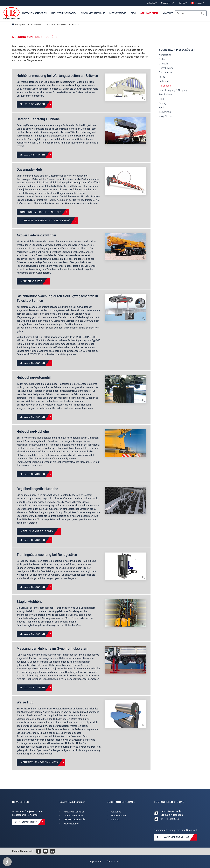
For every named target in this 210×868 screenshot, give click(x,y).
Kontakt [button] (168, 13)
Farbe (162, 77)
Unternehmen (118, 816)
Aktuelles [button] (151, 3)
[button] (7, 862)
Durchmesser (166, 72)
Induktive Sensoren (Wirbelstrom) (45, 221)
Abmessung (165, 55)
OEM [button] (133, 13)
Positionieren (166, 94)
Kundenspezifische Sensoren (41, 212)
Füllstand (164, 81)
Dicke (162, 59)
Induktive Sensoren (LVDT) (39, 762)
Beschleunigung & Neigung (173, 90)
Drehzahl (164, 64)
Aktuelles (116, 812)
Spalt (162, 108)
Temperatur (165, 112)
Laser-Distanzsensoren (37, 531)
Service (115, 820)
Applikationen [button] (149, 13)
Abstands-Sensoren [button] (34, 13)
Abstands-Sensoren (74, 812)
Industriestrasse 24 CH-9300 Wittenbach (172, 813)
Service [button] (182, 3)
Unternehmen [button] (167, 3)
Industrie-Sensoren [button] (64, 13)
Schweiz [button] (197, 3)
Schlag (163, 103)
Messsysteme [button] (118, 13)
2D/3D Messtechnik (74, 820)
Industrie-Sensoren (74, 816)
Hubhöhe (166, 86)
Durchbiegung (166, 68)
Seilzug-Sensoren (32, 104)
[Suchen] (204, 13)
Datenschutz (114, 861)
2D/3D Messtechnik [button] (93, 13)
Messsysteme (71, 824)
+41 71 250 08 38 (170, 819)
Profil (162, 99)
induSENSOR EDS (31, 281)
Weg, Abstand (166, 116)
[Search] (191, 13)
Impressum (95, 861)
